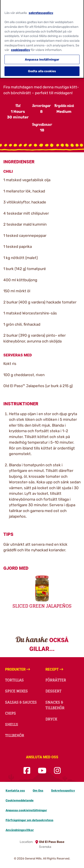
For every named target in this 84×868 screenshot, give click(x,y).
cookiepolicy (20, 48)
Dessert (53, 691)
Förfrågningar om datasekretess (29, 820)
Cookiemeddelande (20, 800)
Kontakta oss (15, 791)
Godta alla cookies (42, 69)
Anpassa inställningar (42, 57)
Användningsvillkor (20, 830)
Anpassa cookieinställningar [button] (26, 810)
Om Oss (38, 791)
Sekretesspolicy (63, 791)
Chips (11, 713)
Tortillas (14, 680)
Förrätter (56, 680)
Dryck (51, 719)
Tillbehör (15, 735)
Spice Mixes (16, 691)
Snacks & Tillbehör (55, 705)
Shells (12, 724)
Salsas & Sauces (21, 702)
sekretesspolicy (41, 11)
